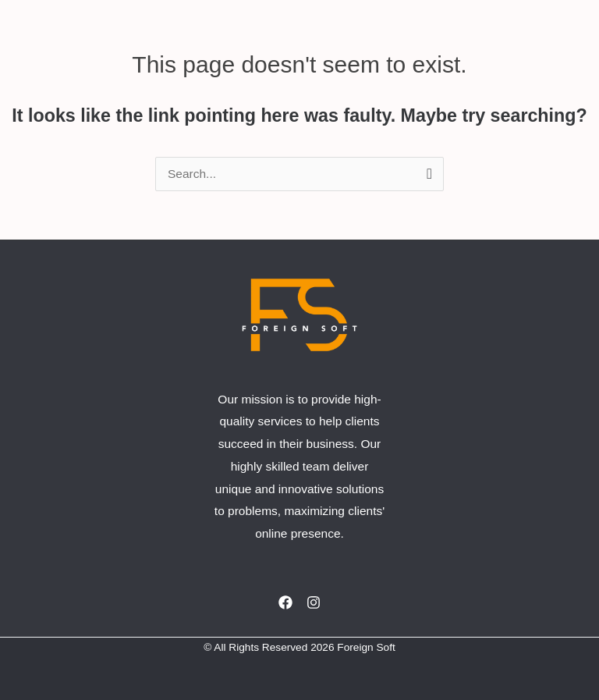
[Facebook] (285, 602)
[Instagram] (314, 602)
